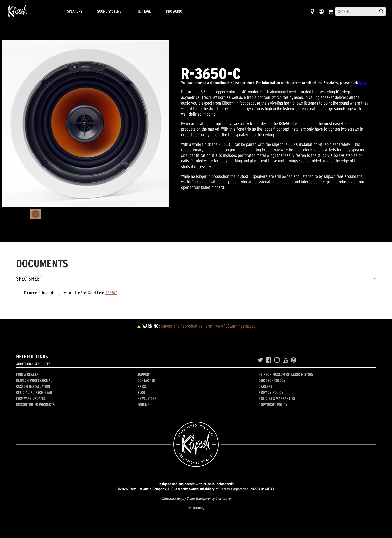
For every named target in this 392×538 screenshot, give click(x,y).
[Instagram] (277, 360)
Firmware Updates (31, 398)
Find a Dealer (27, 374)
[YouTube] (285, 360)
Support (144, 374)
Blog (141, 392)
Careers (265, 386)
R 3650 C (111, 293)
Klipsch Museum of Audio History (286, 374)
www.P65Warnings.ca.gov (236, 326)
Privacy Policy (271, 392)
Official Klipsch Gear (34, 392)
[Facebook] (269, 360)
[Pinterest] (294, 360)
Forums (143, 405)
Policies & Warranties (277, 398)
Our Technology (272, 380)
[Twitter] (260, 360)
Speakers (75, 11)
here (362, 83)
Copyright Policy (273, 405)
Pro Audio (174, 11)
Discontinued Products (35, 405)
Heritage (144, 11)
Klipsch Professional (34, 380)
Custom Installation (33, 386)
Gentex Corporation (234, 489)
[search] (381, 11)
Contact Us (146, 380)
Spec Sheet (29, 279)
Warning (196, 507)
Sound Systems (109, 11)
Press (142, 386)
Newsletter (147, 398)
